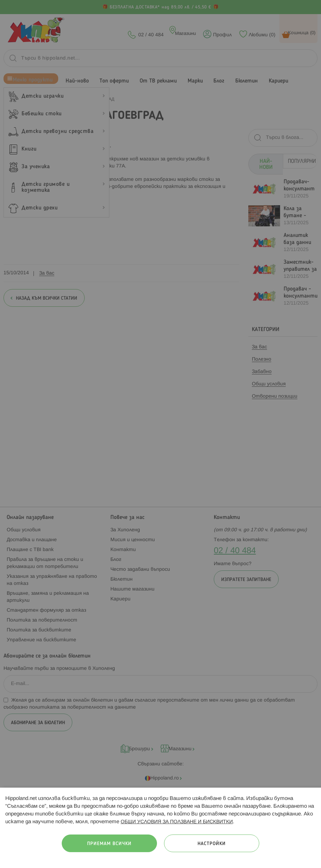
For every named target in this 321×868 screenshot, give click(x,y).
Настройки (212, 844)
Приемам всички (109, 844)
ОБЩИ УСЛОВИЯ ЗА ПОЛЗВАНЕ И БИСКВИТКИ (177, 822)
